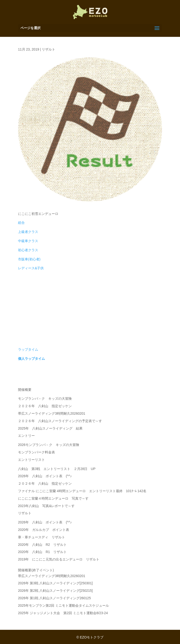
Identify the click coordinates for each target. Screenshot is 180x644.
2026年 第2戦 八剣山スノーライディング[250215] (55, 591)
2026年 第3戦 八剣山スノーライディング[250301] (55, 583)
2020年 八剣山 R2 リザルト (42, 545)
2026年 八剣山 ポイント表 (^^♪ (45, 476)
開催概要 (25, 390)
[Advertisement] (90, 311)
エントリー (26, 436)
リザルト (48, 49)
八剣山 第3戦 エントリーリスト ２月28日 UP (57, 469)
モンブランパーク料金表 (36, 452)
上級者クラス (28, 232)
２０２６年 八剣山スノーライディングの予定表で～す (60, 421)
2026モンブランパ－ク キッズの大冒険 (49, 445)
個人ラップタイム (31, 359)
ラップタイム (28, 349)
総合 (21, 223)
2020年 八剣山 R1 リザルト (42, 552)
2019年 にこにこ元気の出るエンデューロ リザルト (59, 559)
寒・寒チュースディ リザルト (42, 537)
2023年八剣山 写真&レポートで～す (48, 506)
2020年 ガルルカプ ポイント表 (44, 530)
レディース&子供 (31, 268)
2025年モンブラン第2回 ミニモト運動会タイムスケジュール (63, 605)
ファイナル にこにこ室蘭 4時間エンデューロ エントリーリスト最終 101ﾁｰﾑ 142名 (82, 491)
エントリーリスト (31, 460)
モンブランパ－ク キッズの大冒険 (45, 399)
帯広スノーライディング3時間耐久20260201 (52, 413)
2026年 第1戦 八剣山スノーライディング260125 (54, 598)
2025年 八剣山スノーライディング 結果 (50, 428)
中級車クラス (28, 241)
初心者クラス (28, 250)
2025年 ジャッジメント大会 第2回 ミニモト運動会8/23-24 (63, 613)
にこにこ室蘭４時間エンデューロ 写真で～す (53, 498)
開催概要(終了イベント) (36, 570)
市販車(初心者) (29, 259)
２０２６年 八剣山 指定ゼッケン (45, 406)
